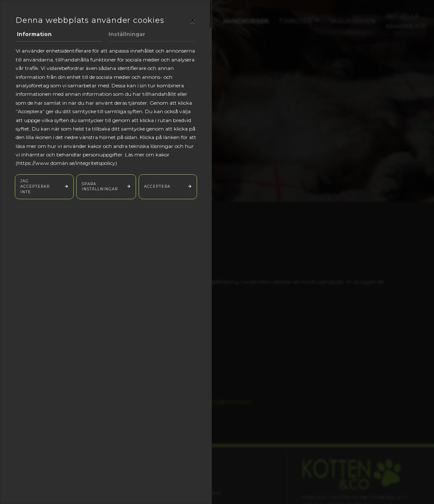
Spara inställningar (100, 187)
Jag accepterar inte (35, 186)
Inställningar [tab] (127, 34)
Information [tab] (34, 34)
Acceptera (157, 187)
